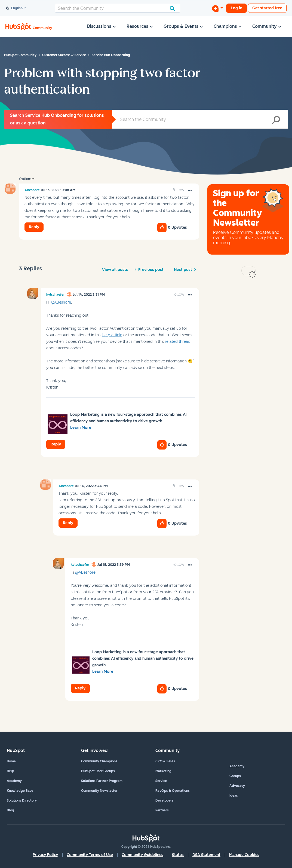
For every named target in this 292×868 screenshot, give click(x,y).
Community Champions (99, 761)
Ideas (234, 796)
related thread (178, 342)
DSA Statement (206, 855)
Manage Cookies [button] (244, 855)
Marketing (163, 771)
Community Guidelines (142, 855)
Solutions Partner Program (102, 781)
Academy (14, 781)
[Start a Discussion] (217, 8)
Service (161, 781)
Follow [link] (178, 190)
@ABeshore (61, 302)
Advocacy (237, 786)
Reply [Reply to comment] (56, 444)
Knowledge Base (20, 791)
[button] (190, 191)
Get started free (267, 8)
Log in (236, 8)
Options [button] (25, 179)
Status (178, 855)
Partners (162, 810)
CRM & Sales (165, 761)
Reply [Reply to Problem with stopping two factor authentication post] (34, 227)
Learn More (81, 428)
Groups (235, 776)
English (14, 8)
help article (112, 335)
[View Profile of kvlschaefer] (56, 295)
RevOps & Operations (173, 791)
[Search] (118, 8)
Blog (10, 810)
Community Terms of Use (90, 855)
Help (10, 771)
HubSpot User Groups (98, 771)
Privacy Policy (45, 855)
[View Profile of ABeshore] (32, 190)
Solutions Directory (22, 800)
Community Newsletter (99, 791)
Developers (165, 800)
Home (11, 761)
